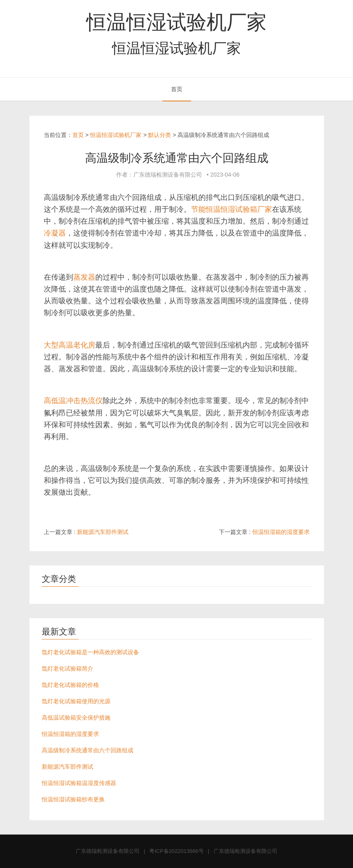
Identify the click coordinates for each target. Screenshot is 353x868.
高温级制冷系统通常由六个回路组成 (88, 750)
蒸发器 (84, 277)
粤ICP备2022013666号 (176, 851)
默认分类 (160, 135)
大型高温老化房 (70, 345)
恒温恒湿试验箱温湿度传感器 (79, 783)
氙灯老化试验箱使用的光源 (76, 701)
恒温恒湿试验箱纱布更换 (73, 799)
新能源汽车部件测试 (103, 532)
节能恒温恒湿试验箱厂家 (232, 209)
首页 (177, 89)
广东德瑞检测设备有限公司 (108, 851)
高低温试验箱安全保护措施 (76, 718)
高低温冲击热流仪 (73, 401)
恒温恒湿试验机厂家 (176, 22)
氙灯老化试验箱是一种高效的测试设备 (90, 652)
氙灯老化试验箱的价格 (70, 685)
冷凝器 (55, 233)
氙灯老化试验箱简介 (67, 668)
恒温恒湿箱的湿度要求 (281, 532)
